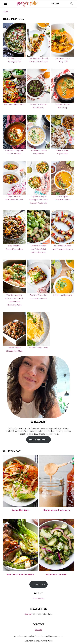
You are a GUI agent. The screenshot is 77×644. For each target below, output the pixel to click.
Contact (39, 630)
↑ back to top (39, 584)
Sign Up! (28, 614)
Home (6, 12)
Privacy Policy (38, 598)
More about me (37, 440)
